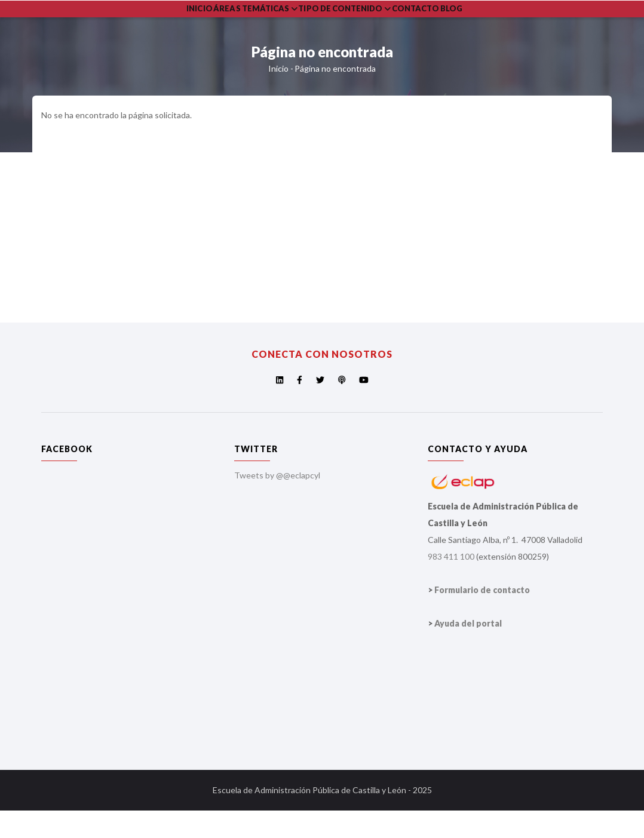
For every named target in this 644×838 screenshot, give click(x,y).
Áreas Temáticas (272, 22)
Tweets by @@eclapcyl (277, 503)
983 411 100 (451, 584)
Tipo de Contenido (371, 22)
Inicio (206, 22)
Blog (500, 22)
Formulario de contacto (482, 617)
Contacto (453, 22)
